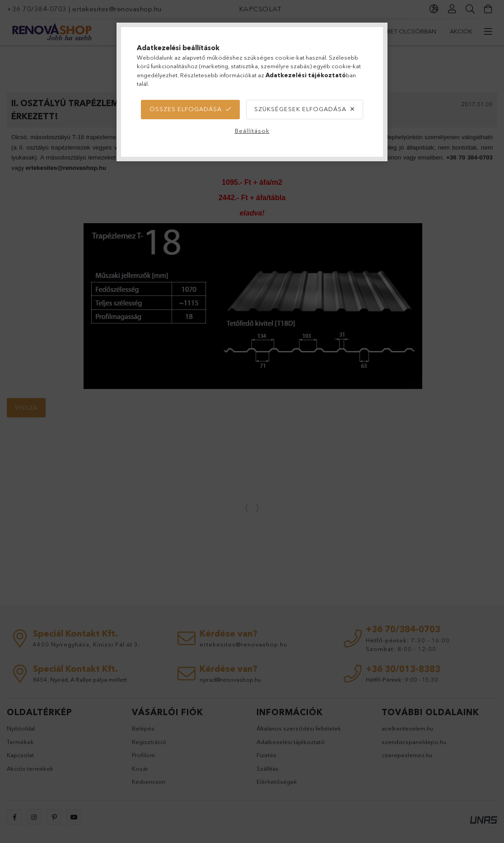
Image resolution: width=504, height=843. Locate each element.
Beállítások (252, 131)
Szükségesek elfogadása (300, 109)
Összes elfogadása (186, 109)
